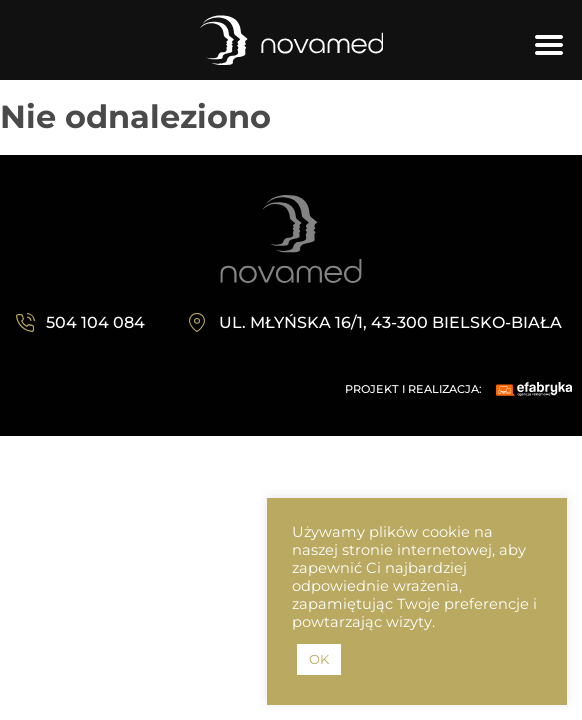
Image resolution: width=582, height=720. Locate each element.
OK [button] (319, 659)
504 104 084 (95, 322)
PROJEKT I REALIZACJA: (413, 389)
